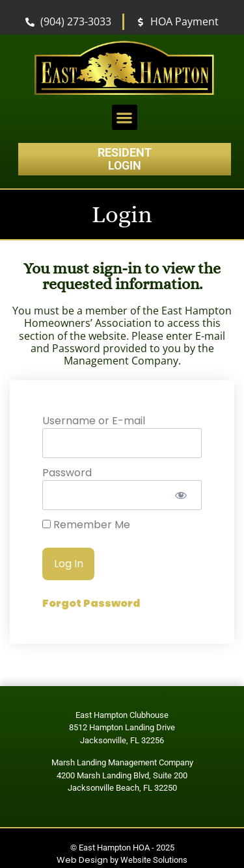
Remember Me (86, 525)
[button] (125, 117)
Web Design (82, 860)
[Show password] (181, 495)
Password (67, 473)
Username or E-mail (94, 421)
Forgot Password (91, 603)
